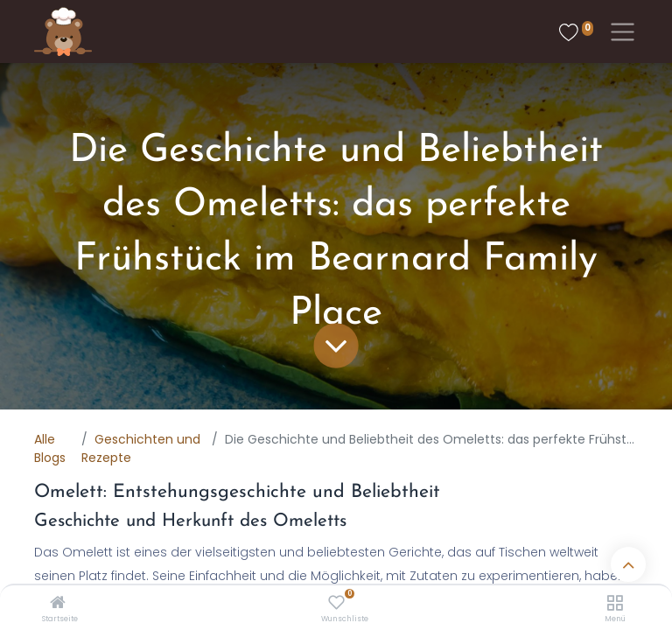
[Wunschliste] (336, 603)
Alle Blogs (50, 448)
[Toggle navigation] (619, 32)
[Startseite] (58, 604)
